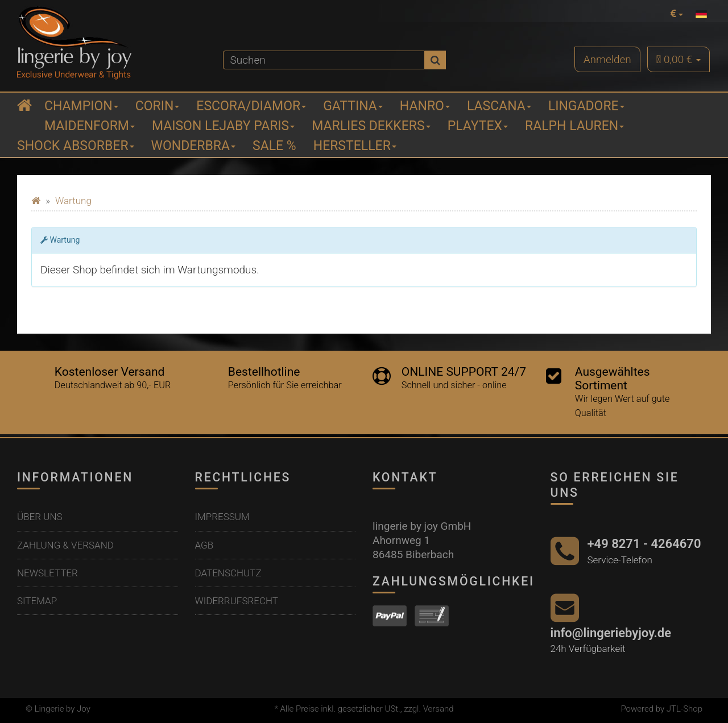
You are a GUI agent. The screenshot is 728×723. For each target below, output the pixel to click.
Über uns (40, 517)
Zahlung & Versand (65, 545)
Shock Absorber (76, 146)
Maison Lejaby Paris (223, 126)
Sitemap (37, 601)
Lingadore (586, 106)
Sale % (274, 146)
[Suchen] (324, 60)
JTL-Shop (684, 709)
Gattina (353, 106)
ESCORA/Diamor (251, 106)
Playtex (478, 126)
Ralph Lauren (574, 126)
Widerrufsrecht (237, 601)
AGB (204, 545)
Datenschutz (228, 573)
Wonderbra (193, 146)
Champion (81, 106)
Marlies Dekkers (371, 126)
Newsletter (47, 573)
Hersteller (355, 146)
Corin (158, 106)
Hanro (425, 106)
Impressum (222, 517)
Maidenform (90, 126)
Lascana (499, 106)
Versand (439, 709)
